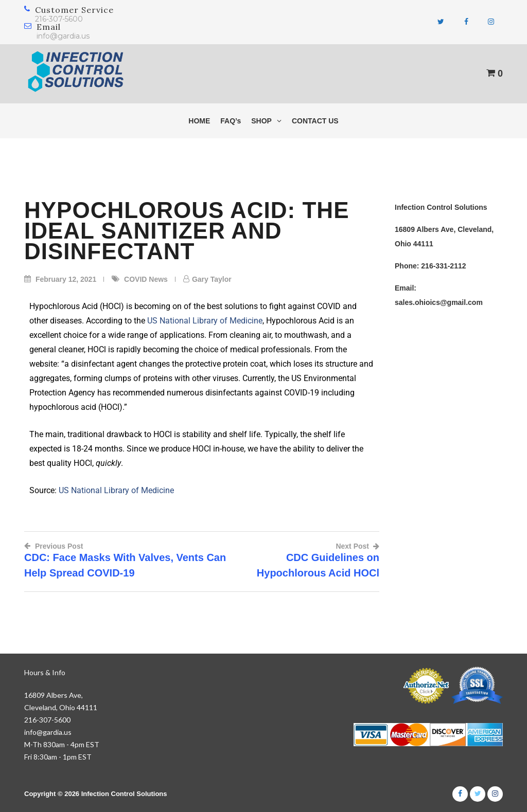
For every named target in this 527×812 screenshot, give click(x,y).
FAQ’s (231, 121)
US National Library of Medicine (205, 321)
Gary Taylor (212, 279)
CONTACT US (315, 121)
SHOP (266, 121)
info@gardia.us (63, 36)
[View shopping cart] (495, 74)
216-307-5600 (59, 19)
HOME (199, 121)
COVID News (146, 279)
